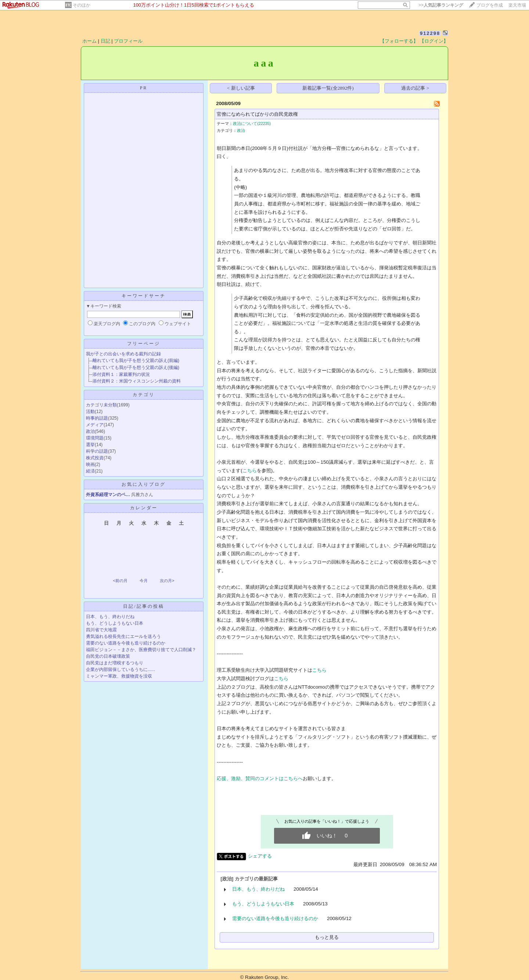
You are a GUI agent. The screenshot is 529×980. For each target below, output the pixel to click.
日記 (105, 41)
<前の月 (120, 581)
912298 (430, 33)
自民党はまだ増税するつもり (115, 663)
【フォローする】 (399, 41)
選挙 (90, 445)
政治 (90, 431)
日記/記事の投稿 (143, 606)
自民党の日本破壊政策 (108, 656)
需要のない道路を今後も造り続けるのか (126, 643)
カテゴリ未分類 (101, 405)
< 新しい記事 (241, 88)
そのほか (82, 5)
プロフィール (128, 41)
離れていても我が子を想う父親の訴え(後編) (136, 367)
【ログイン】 (434, 41)
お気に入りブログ (144, 484)
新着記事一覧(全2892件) (328, 88)
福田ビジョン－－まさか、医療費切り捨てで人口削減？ (141, 650)
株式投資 (95, 458)
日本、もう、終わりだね (110, 617)
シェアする (260, 856)
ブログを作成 (490, 5)
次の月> (167, 581)
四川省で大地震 (101, 630)
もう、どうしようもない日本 (115, 623)
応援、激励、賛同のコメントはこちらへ (260, 778)
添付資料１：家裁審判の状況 (121, 374)
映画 (90, 464)
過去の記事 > (415, 88)
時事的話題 (97, 418)
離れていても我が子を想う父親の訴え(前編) (136, 360)
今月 (144, 581)
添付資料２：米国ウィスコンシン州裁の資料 (137, 381)
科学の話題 (97, 451)
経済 (90, 471)
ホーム (89, 41)
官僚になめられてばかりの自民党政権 (257, 114)
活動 (90, 412)
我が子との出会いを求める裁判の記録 (123, 354)
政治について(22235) (252, 123)
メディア (95, 425)
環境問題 (95, 438)
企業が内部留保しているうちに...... (120, 670)
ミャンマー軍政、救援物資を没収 (119, 676)
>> (441, 5)
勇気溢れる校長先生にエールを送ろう (123, 636)
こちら (250, 471)
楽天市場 (517, 5)
